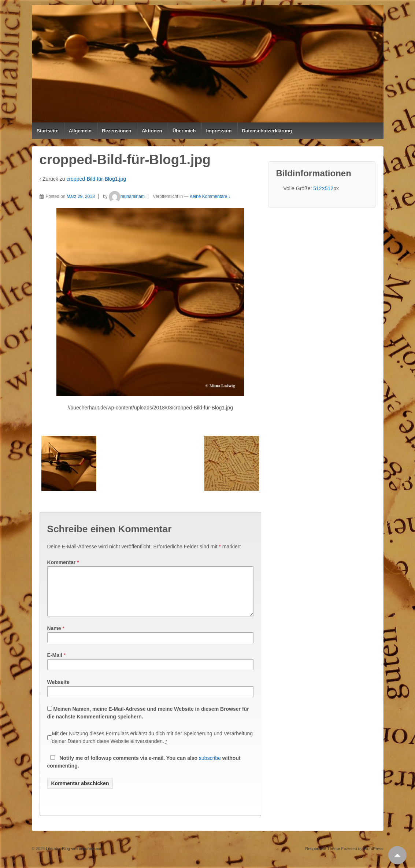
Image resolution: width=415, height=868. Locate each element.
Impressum (219, 131)
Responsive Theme (323, 857)
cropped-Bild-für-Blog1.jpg (96, 179)
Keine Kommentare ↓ (210, 196)
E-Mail (55, 664)
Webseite (58, 691)
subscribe (210, 767)
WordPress (373, 857)
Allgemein (80, 131)
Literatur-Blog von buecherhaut (73, 857)
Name (54, 637)
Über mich (184, 131)
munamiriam (127, 196)
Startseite (47, 131)
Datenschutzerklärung (267, 131)
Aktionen (152, 131)
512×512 (323, 188)
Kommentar (63, 562)
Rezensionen (116, 131)
